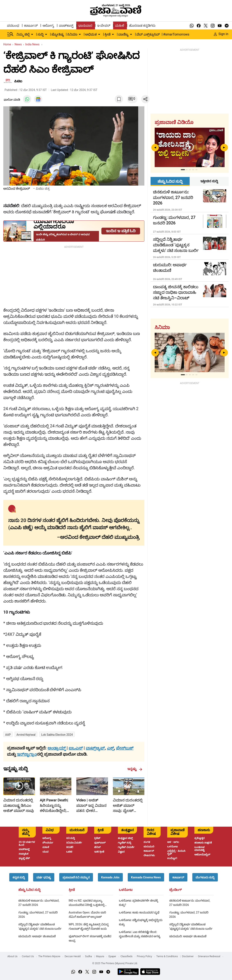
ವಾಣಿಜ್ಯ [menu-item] (123, 34)
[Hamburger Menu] (10, 34)
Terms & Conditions (167, 956)
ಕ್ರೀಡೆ (72, 890)
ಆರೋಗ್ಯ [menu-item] (48, 26)
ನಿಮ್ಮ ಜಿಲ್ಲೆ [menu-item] (23, 34)
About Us (12, 956)
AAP (8, 735)
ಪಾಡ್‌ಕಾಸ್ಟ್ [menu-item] (66, 26)
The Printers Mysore (49, 956)
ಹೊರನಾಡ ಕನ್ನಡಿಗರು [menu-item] (142, 26)
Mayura (100, 956)
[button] (19, 877)
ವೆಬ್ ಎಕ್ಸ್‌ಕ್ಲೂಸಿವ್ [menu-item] (148, 34)
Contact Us (28, 956)
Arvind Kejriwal (26, 735)
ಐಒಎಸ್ (76, 748)
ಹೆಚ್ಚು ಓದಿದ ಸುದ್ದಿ (29, 890)
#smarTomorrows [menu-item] (176, 34)
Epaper (112, 956)
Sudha (88, 956)
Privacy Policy (144, 956)
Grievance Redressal (209, 956)
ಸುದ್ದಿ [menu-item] (41, 34)
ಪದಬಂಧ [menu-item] (13, 26)
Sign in (221, 34)
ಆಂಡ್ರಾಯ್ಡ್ (57, 748)
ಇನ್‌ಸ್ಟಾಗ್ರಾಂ (27, 754)
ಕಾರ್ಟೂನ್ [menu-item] (31, 26)
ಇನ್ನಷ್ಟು (135, 769)
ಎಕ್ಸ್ (110, 748)
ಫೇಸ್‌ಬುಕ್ (125, 748)
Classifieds (127, 956)
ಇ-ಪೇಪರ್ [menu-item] (104, 26)
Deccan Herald (73, 956)
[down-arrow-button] (32, 34)
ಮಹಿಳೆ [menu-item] (120, 26)
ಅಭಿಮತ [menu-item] (91, 34)
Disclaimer (188, 956)
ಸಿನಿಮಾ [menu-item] (72, 34)
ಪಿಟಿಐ (18, 81)
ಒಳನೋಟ (126, 890)
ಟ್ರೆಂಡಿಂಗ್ (175, 890)
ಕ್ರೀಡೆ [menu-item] (107, 34)
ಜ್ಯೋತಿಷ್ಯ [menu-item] (58, 34)
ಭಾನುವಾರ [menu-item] (85, 26)
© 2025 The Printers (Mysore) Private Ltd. (115, 963)
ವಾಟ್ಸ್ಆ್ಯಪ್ (95, 748)
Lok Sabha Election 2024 (57, 735)
